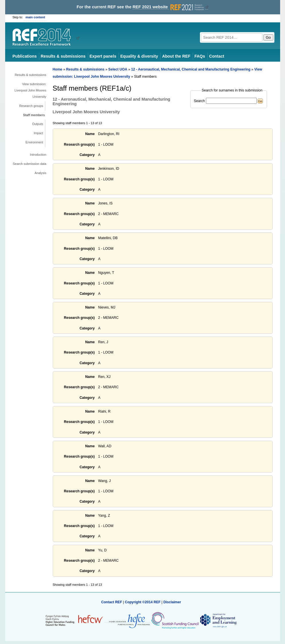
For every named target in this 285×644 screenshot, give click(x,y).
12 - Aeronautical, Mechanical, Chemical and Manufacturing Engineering (191, 69)
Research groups (31, 106)
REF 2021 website (169, 7)
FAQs (200, 56)
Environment (34, 142)
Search (199, 101)
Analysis (41, 173)
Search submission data (30, 164)
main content (35, 17)
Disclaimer (172, 602)
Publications (25, 56)
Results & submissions (63, 56)
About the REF (176, 56)
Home (58, 69)
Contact (217, 56)
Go (268, 37)
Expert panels (103, 56)
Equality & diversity (139, 56)
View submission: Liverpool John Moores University (31, 90)
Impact (39, 133)
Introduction (38, 155)
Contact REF (112, 602)
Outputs (38, 124)
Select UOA (118, 69)
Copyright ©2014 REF (143, 602)
